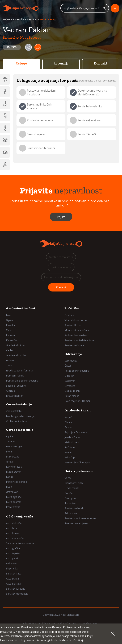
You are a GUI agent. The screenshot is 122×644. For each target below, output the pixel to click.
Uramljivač (12, 492)
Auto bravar (13, 533)
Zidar (9, 330)
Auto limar (12, 528)
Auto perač (12, 558)
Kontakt (101, 63)
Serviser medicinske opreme (80, 518)
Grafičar (69, 493)
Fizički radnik (72, 488)
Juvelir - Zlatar (72, 437)
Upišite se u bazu (61, 267)
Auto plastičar (14, 584)
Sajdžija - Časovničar (76, 432)
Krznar (68, 452)
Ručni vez (70, 447)
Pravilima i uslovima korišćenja (41, 627)
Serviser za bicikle (74, 508)
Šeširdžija (70, 457)
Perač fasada (72, 396)
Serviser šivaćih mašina (77, 462)
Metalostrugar (14, 446)
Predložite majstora (61, 257)
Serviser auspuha (16, 589)
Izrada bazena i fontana (19, 370)
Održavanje (73, 354)
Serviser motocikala (17, 594)
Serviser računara (74, 345)
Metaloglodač (14, 497)
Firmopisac (71, 498)
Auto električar (14, 523)
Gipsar (10, 320)
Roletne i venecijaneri (77, 523)
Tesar (9, 365)
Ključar (10, 436)
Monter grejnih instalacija (20, 416)
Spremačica (71, 361)
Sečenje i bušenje (16, 386)
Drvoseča (70, 386)
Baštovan (70, 381)
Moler (9, 315)
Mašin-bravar (13, 472)
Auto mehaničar (15, 538)
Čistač (68, 366)
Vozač (68, 478)
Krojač (68, 417)
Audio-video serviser (76, 335)
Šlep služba (12, 568)
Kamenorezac (14, 467)
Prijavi (61, 217)
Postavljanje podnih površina (22, 381)
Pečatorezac (13, 507)
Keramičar (12, 340)
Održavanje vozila (20, 516)
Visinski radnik (72, 391)
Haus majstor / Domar (77, 401)
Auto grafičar (13, 548)
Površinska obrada (16, 482)
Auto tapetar (13, 553)
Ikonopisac (71, 503)
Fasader (11, 325)
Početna (7, 19)
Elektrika (19, 19)
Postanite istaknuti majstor (61, 277)
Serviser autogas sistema (20, 543)
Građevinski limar (16, 345)
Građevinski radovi (21, 308)
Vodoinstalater (14, 411)
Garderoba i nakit (78, 410)
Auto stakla (12, 579)
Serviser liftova (73, 325)
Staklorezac (13, 457)
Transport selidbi (74, 483)
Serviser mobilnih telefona (79, 340)
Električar (32, 19)
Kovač (10, 477)
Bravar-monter (14, 396)
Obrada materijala (20, 430)
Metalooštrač (14, 502)
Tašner (68, 427)
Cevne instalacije (19, 404)
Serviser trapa (14, 574)
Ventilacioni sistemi (17, 421)
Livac (9, 487)
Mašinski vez (72, 442)
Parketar (11, 335)
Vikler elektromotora (76, 320)
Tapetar (10, 441)
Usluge (21, 63)
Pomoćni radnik (15, 376)
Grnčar (10, 462)
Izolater (10, 360)
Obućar (69, 422)
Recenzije (61, 63)
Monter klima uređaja (77, 330)
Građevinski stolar (16, 355)
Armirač (10, 391)
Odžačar (69, 376)
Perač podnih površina (77, 371)
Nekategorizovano (79, 471)
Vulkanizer (12, 563)
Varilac (10, 350)
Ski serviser (71, 513)
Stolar (9, 451)
